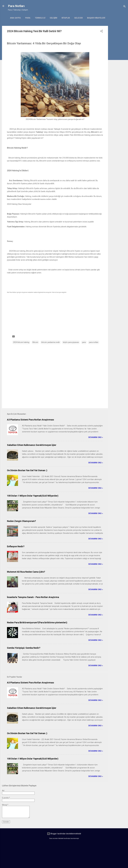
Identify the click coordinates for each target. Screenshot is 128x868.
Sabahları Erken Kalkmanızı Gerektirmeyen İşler (32, 445)
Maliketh (61, 838)
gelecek (78, 18)
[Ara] (124, 7)
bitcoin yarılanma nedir (51, 342)
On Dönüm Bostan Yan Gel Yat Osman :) (27, 470)
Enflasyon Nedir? (16, 546)
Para (28, 18)
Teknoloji (40, 18)
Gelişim (53, 18)
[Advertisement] (118, 63)
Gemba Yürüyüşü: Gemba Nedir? (24, 648)
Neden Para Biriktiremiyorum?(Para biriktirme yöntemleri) (37, 622)
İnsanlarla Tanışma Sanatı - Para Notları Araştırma (33, 597)
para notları (94, 342)
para (84, 342)
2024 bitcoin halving (21, 342)
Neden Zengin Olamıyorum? (21, 521)
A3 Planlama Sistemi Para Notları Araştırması (30, 420)
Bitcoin (35, 342)
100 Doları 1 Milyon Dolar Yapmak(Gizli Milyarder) (33, 496)
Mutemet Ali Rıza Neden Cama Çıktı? (26, 572)
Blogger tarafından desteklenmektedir (64, 834)
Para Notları (16, 6)
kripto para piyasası (71, 342)
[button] (101, 32)
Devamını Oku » (96, 437)
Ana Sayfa (15, 18)
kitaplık (66, 18)
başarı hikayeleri (96, 18)
